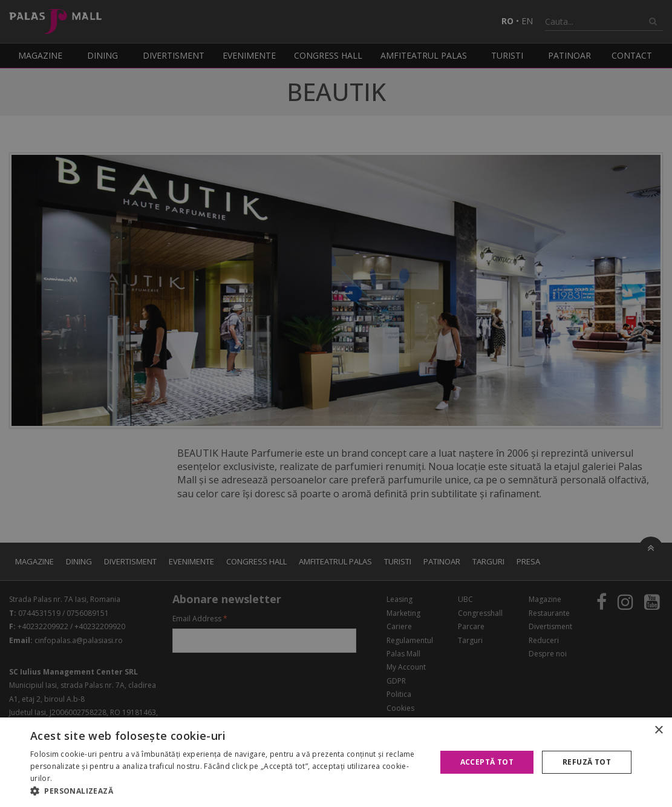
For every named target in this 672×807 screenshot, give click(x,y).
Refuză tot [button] (587, 762)
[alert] (336, 403)
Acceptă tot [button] (487, 762)
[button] (227, 791)
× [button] (658, 730)
